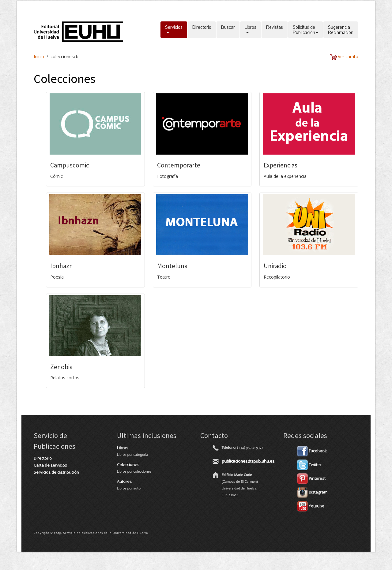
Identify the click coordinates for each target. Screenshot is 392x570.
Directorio (202, 30)
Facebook (312, 451)
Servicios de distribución (56, 472)
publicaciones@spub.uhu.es (248, 461)
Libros (251, 30)
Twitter (309, 464)
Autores (124, 481)
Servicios (174, 30)
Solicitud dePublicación (305, 30)
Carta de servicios (50, 465)
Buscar (228, 30)
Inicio (39, 56)
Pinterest (311, 478)
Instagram (312, 492)
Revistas (275, 30)
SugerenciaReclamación (341, 30)
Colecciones (128, 464)
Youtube (311, 506)
